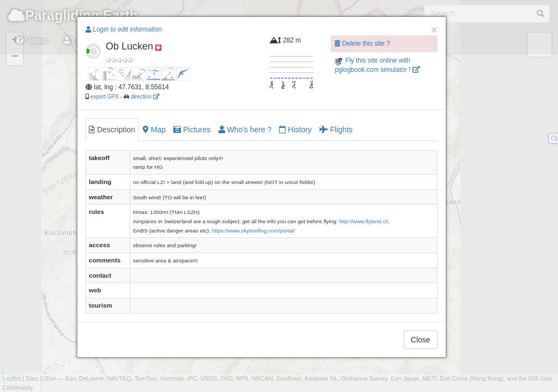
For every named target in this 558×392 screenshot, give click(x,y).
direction (145, 97)
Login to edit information (124, 29)
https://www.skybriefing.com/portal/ (254, 231)
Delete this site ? (362, 44)
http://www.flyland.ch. (364, 221)
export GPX (105, 97)
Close (421, 340)
